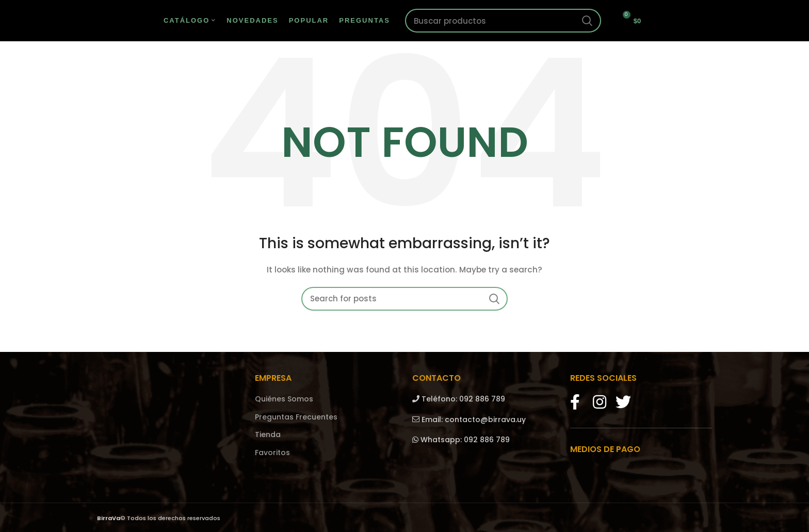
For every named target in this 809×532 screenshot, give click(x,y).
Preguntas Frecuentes (296, 417)
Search (587, 21)
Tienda (268, 435)
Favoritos (272, 453)
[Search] (503, 21)
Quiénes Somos (284, 399)
